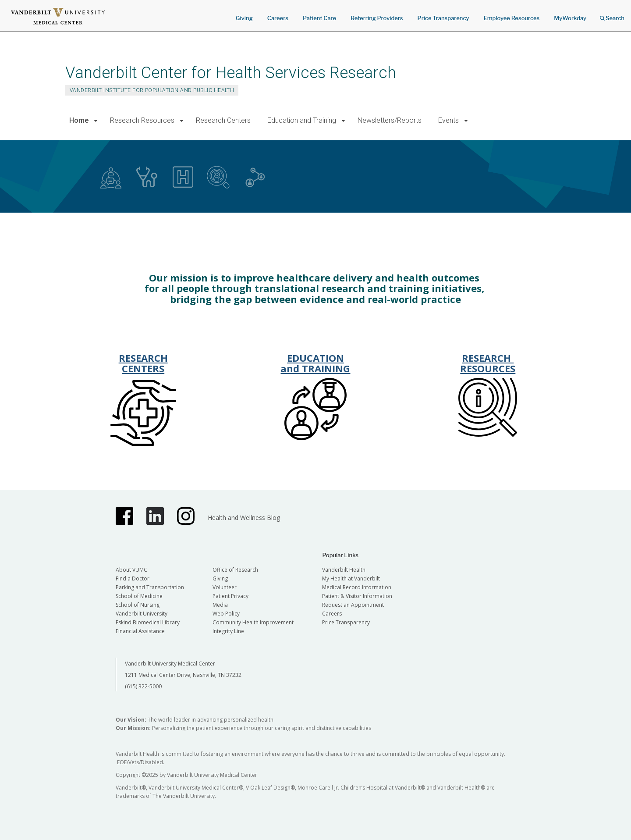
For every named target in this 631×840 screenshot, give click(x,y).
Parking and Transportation (150, 587)
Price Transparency (443, 18)
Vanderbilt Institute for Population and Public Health (152, 90)
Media (220, 605)
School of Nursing (138, 605)
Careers (278, 18)
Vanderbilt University (142, 614)
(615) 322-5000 (143, 686)
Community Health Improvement (253, 622)
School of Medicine (139, 596)
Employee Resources (511, 18)
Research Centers (223, 120)
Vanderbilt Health (344, 570)
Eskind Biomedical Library (148, 622)
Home (79, 120)
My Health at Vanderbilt (351, 578)
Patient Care (319, 18)
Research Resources (142, 120)
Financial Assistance (140, 631)
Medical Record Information (357, 587)
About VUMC (131, 570)
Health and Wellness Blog (244, 518)
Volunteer (225, 587)
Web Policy (226, 614)
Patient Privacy (230, 596)
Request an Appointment (353, 605)
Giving (244, 18)
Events (448, 120)
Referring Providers (377, 18)
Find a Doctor (133, 578)
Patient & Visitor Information (357, 596)
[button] (96, 121)
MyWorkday (570, 18)
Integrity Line (228, 631)
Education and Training (302, 120)
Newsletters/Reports (390, 120)
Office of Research (235, 570)
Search (612, 15)
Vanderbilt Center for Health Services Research (231, 73)
